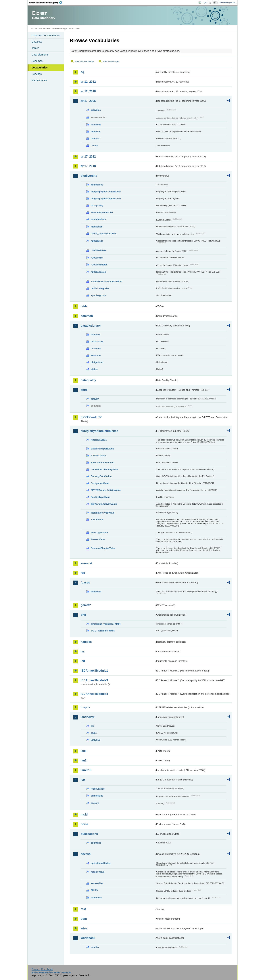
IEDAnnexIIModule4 (94, 694)
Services (37, 74)
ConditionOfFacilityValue (104, 469)
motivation (97, 227)
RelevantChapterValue (103, 548)
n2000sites (97, 258)
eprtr (84, 390)
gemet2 (86, 605)
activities (96, 110)
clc (92, 726)
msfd (84, 815)
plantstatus (97, 796)
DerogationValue (100, 483)
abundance (97, 185)
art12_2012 (88, 82)
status (94, 369)
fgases (85, 582)
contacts (96, 335)
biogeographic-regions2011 (106, 199)
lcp (83, 780)
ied (83, 661)
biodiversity (89, 176)
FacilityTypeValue (100, 497)
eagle (94, 733)
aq (82, 72)
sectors (95, 803)
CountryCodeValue (101, 476)
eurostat (86, 563)
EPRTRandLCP (91, 417)
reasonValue (98, 872)
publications (89, 834)
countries (96, 125)
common (87, 316)
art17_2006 (88, 101)
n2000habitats (98, 250)
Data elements (40, 55)
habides (86, 642)
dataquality (97, 205)
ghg (83, 615)
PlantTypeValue (99, 532)
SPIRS (94, 890)
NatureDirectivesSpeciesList (106, 281)
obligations (97, 362)
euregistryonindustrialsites (99, 431)
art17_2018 (88, 166)
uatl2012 (95, 740)
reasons (95, 138)
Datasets (37, 42)
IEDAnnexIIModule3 (94, 680)
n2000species (98, 272)
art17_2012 (88, 157)
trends (94, 145)
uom (84, 919)
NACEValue (97, 519)
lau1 (84, 751)
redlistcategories (100, 288)
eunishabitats (98, 219)
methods (96, 132)
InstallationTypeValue (103, 513)
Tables (35, 48)
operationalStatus (101, 863)
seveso (86, 854)
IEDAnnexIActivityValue (104, 504)
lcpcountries (98, 789)
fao (83, 573)
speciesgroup (98, 295)
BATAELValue (98, 456)
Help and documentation (46, 35)
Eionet (46, 28)
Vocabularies (40, 68)
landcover (88, 717)
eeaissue (96, 355)
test (83, 909)
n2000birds (97, 241)
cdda (84, 306)
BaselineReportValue (102, 449)
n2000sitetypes (99, 265)
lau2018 (86, 770)
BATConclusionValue (102, 463)
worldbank (88, 938)
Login (204, 2)
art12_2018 (88, 91)
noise (85, 824)
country (95, 947)
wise (84, 928)
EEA (47, 3)
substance (96, 898)
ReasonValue (98, 539)
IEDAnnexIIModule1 (94, 671)
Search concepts (111, 62)
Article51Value (99, 440)
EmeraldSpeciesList (102, 212)
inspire (85, 707)
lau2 (84, 760)
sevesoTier (97, 883)
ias (83, 651)
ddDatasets (97, 341)
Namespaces (39, 80)
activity (95, 399)
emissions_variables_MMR (106, 624)
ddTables (96, 348)
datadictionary (91, 326)
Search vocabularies (85, 62)
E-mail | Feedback (42, 969)
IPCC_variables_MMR (103, 631)
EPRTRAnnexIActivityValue (106, 490)
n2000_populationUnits (104, 233)
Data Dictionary (59, 28)
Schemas (37, 61)
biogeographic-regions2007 (106, 192)
